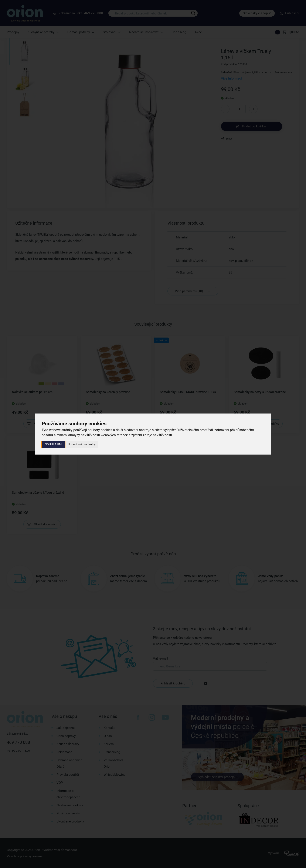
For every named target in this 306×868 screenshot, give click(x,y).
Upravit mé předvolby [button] (82, 444)
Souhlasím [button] (53, 444)
